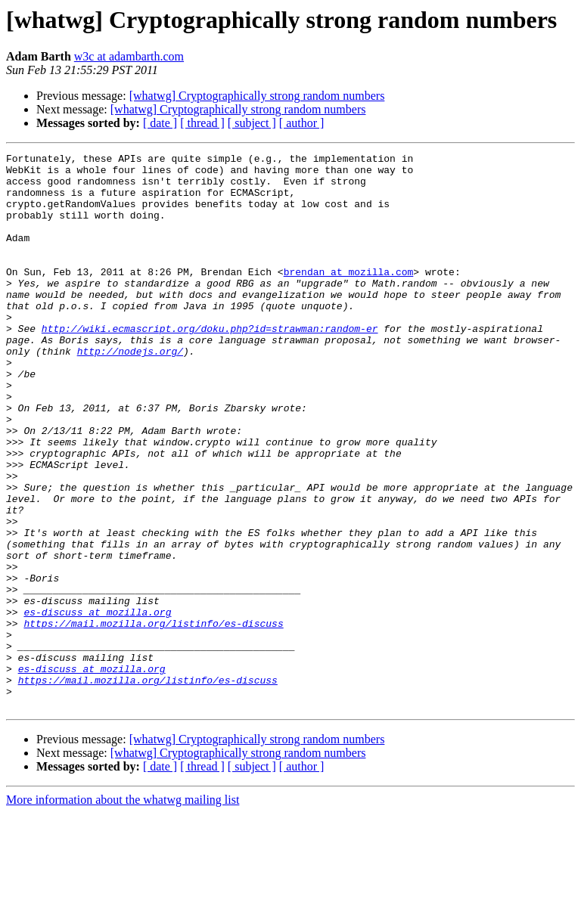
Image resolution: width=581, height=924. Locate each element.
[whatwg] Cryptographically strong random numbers (257, 96)
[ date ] (160, 123)
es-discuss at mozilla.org (97, 705)
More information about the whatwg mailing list (123, 911)
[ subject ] (252, 123)
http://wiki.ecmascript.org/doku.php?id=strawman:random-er (210, 364)
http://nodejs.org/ (130, 392)
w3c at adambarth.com (129, 56)
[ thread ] (202, 123)
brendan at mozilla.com (349, 296)
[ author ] (302, 123)
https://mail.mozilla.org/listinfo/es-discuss (153, 718)
